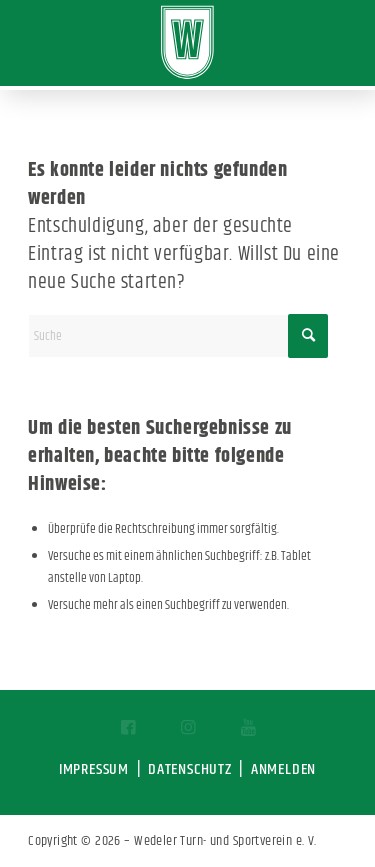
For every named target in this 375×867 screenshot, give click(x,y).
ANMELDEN (283, 769)
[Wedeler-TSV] (187, 42)
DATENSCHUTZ (190, 769)
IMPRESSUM (94, 769)
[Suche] (178, 336)
